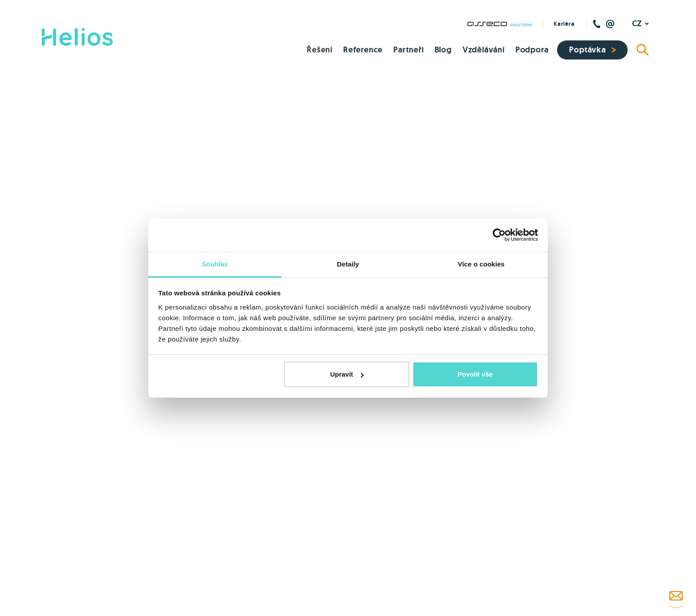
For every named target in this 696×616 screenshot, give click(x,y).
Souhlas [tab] (215, 264)
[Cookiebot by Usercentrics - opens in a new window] (499, 235)
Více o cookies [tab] (481, 264)
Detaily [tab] (348, 264)
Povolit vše (475, 374)
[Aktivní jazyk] (641, 24)
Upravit (347, 374)
